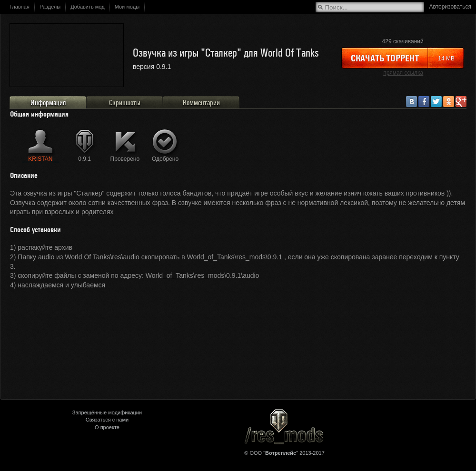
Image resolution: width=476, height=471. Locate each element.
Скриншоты (125, 103)
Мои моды (127, 7)
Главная (20, 7)
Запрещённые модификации (107, 412)
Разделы (50, 7)
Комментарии (201, 103)
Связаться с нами (107, 420)
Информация (48, 103)
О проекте (107, 427)
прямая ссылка (403, 73)
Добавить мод (88, 7)
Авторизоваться (450, 7)
